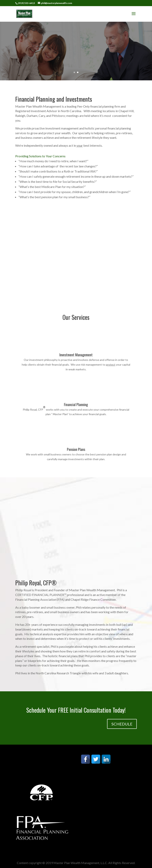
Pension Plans (76, 449)
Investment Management (76, 355)
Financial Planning (76, 404)
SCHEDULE (122, 724)
